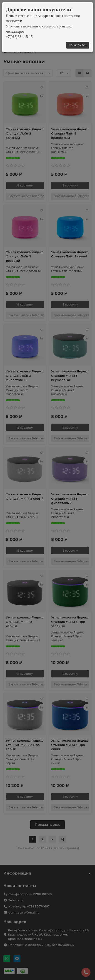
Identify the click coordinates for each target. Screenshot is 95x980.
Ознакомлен (78, 45)
